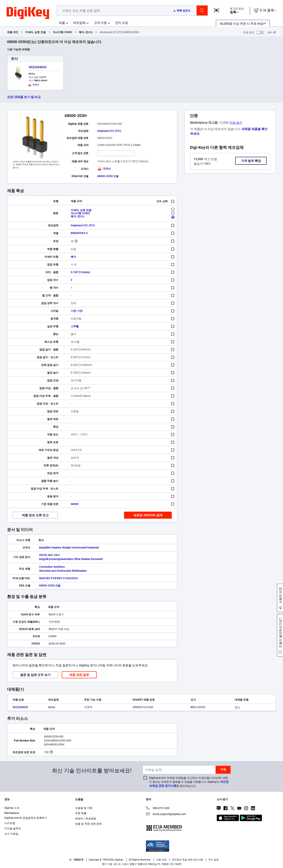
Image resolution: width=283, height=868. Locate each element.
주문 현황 (81, 813)
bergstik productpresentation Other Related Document (71, 559)
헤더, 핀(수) (86, 32)
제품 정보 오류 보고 (35, 515)
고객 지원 (100, 23)
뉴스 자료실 (11, 834)
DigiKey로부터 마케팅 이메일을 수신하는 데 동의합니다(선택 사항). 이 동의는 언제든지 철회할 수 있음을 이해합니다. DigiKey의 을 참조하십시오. (189, 782)
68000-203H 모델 (108, 176)
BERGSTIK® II (79, 233)
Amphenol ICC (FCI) (109, 131)
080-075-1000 (158, 808)
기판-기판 (77, 311)
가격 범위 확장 (251, 161)
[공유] (272, 32)
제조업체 (79, 23)
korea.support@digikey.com (166, 814)
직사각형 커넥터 (62, 32)
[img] (28, 13)
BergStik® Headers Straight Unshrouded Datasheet (69, 548)
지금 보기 (236, 123)
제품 (62, 23)
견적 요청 (121, 23)
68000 (75, 504)
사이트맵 (10, 823)
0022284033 (38, 67)
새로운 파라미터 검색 (148, 515)
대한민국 (76, 860)
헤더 (73, 257)
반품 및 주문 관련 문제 (88, 824)
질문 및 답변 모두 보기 (35, 675)
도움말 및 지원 (84, 808)
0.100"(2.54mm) (80, 272)
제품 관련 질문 (79, 675)
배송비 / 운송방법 (86, 819)
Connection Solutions (52, 567)
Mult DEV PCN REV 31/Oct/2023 (58, 578)
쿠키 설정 (213, 860)
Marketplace (12, 813)
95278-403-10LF (50, 555)
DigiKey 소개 (12, 808)
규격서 (104, 169)
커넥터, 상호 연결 (35, 32)
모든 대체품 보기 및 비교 (24, 97)
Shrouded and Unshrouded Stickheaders (63, 571)
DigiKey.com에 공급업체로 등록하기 (26, 818)
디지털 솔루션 (13, 828)
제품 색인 (13, 32)
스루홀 (75, 326)
